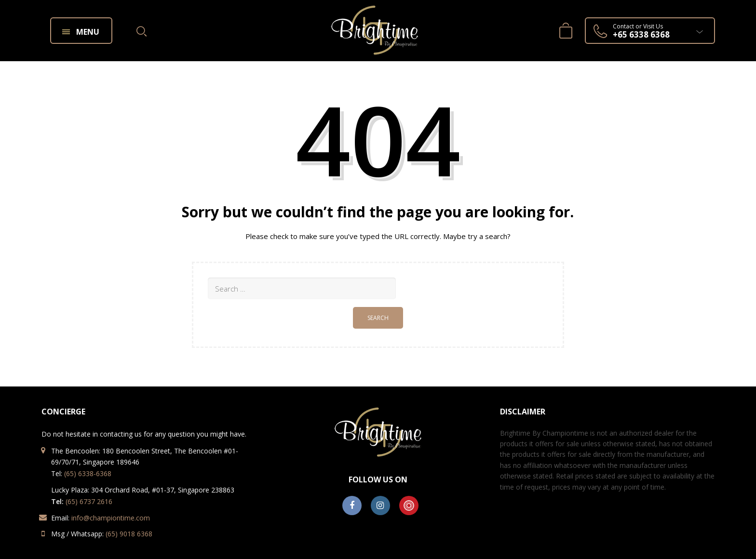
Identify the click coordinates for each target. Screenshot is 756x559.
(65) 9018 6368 (129, 534)
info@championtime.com (111, 518)
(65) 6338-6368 (88, 473)
